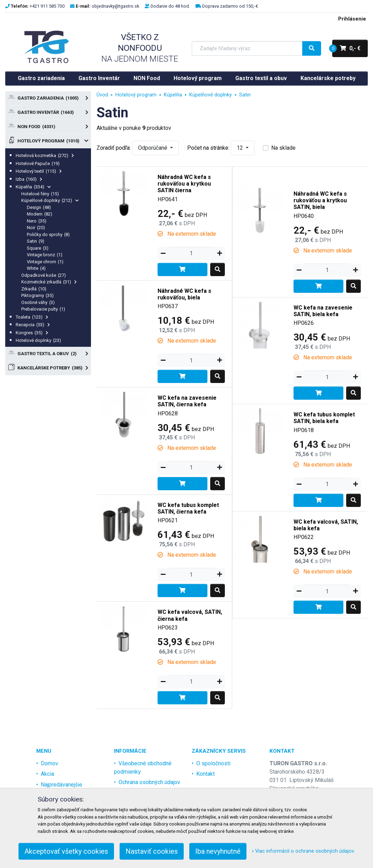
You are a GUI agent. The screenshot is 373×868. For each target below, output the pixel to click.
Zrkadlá (34, 289)
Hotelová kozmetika (45, 155)
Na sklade (283, 148)
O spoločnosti (213, 763)
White (36, 268)
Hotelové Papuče (38, 163)
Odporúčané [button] (153, 148)
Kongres (32, 333)
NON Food (147, 78)
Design (39, 207)
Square (38, 248)
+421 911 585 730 (47, 6)
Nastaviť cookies (152, 851)
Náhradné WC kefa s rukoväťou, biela (184, 294)
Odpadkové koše (44, 275)
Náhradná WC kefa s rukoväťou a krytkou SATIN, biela (320, 200)
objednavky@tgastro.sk (115, 6)
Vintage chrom (45, 262)
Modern (40, 214)
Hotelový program (198, 78)
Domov (50, 763)
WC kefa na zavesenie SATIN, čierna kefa (187, 401)
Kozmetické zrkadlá (49, 282)
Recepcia (33, 325)
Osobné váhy (38, 302)
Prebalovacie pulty (43, 309)
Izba (29, 179)
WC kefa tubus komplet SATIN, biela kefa (324, 418)
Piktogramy (37, 295)
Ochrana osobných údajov (149, 782)
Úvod (102, 95)
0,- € (346, 48)
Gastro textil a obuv (261, 78)
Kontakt (205, 774)
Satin (36, 241)
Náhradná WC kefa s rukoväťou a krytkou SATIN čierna (184, 184)
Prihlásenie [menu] (352, 19)
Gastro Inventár (99, 78)
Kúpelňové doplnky (50, 200)
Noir (36, 228)
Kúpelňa (33, 187)
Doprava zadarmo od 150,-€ (230, 6)
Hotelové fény (40, 194)
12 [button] (241, 148)
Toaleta (32, 317)
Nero (37, 221)
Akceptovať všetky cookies (66, 851)
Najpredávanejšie (62, 785)
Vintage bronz (45, 255)
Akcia (47, 774)
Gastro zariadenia (41, 78)
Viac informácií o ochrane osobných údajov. (303, 851)
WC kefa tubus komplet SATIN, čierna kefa (188, 508)
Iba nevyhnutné (218, 851)
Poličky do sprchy (48, 234)
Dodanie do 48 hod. (170, 6)
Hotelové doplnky (38, 340)
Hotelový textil (39, 171)
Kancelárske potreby (328, 78)
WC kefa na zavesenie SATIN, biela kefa (323, 311)
